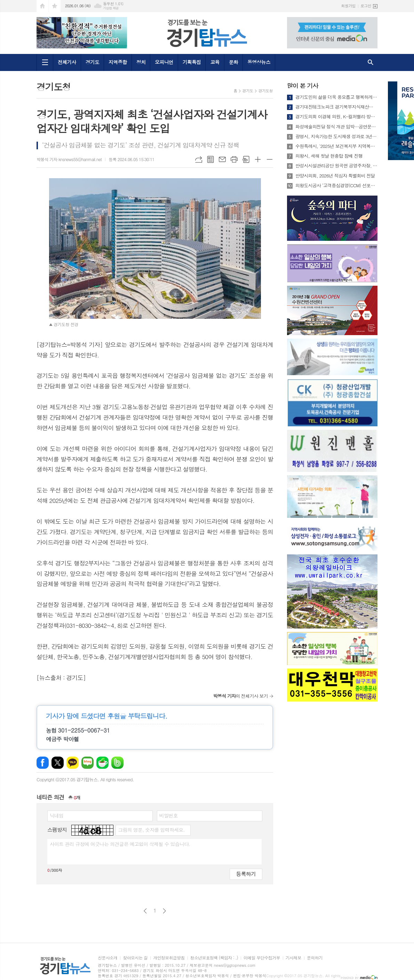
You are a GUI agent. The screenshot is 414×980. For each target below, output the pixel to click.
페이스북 (43, 763)
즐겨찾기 (55, 6)
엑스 (58, 763)
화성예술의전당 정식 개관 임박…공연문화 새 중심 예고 (336, 127)
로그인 (366, 6)
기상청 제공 (111, 8)
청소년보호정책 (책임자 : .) (214, 958)
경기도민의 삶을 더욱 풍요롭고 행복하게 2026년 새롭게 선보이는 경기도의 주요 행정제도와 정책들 (336, 97)
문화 (233, 62)
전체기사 (67, 62)
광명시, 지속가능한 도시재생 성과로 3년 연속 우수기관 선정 (336, 136)
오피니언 (164, 62)
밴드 (117, 763)
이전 (145, 911)
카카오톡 (73, 763)
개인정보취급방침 (169, 958)
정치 (141, 62)
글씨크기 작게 (270, 159)
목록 (210, 159)
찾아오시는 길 (135, 958)
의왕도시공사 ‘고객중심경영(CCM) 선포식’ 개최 (336, 185)
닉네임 (57, 815)
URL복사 (199, 159)
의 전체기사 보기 (241, 696)
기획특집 (192, 62)
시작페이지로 (42, 6)
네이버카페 (102, 763)
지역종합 (118, 62)
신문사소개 (108, 958)
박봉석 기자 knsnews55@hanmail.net (69, 159)
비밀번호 (169, 815)
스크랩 (246, 159)
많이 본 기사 (302, 86)
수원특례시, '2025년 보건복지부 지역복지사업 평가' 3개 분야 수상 (336, 146)
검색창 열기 (371, 62)
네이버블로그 (87, 763)
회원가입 (348, 6)
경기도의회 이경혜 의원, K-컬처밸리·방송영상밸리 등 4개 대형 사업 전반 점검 (336, 117)
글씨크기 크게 (258, 159)
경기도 (92, 62)
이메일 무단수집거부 (262, 958)
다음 (164, 911)
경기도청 (266, 91)
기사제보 (293, 958)
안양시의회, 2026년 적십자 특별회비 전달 (335, 176)
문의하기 (315, 958)
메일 (222, 159)
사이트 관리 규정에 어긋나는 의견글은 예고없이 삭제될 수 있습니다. (120, 844)
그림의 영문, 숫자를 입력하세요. (151, 830)
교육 (215, 62)
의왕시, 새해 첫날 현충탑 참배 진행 (329, 156)
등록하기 (246, 874)
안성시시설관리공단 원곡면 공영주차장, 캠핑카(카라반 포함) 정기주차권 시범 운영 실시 (336, 166)
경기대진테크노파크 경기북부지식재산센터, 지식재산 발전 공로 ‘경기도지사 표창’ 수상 (336, 107)
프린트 (234, 159)
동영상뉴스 (259, 62)
